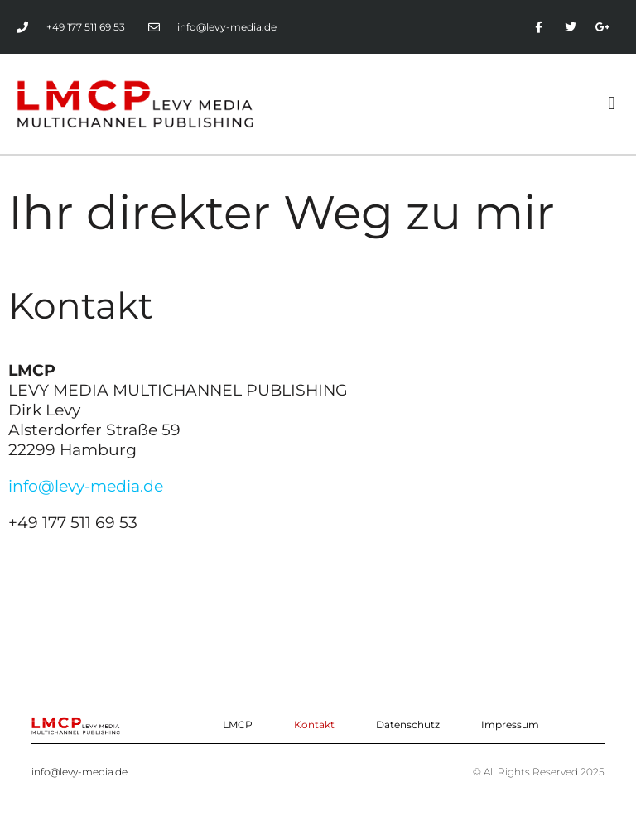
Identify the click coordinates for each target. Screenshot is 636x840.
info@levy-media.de (86, 486)
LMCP (238, 725)
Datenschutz (408, 725)
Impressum (510, 725)
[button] (612, 104)
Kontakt (314, 725)
